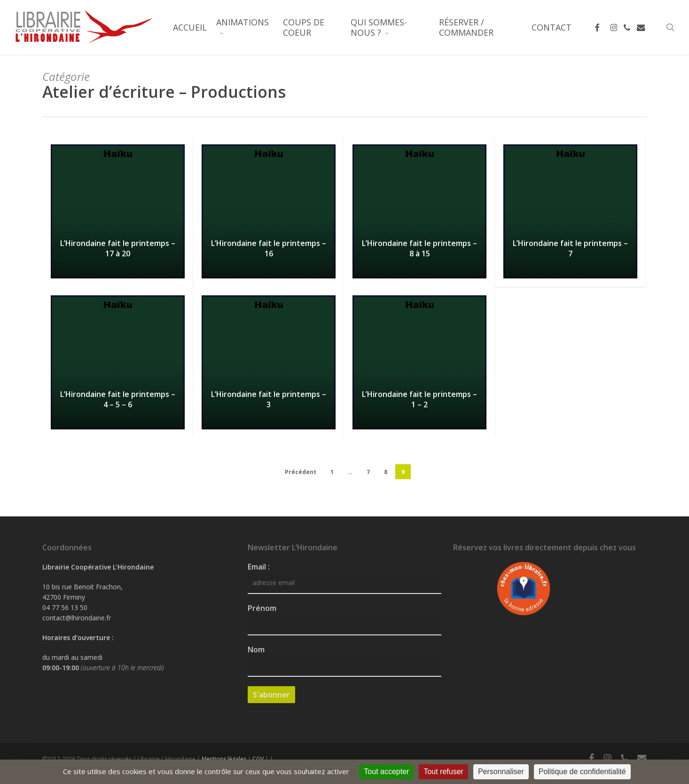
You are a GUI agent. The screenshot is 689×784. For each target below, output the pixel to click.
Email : (259, 567)
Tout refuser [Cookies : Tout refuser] (443, 772)
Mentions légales (224, 759)
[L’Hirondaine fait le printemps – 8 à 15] (419, 211)
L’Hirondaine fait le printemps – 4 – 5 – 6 (118, 399)
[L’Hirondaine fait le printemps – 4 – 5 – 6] (118, 362)
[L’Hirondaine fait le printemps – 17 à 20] (118, 211)
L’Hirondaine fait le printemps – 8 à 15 (419, 248)
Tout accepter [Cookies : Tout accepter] (386, 772)
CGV (258, 759)
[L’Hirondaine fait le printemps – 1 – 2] (419, 362)
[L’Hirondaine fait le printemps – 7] (570, 211)
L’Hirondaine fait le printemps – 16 (269, 248)
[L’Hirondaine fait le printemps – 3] (269, 362)
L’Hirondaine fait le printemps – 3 (269, 399)
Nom (256, 649)
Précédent (301, 472)
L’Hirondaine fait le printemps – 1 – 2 (419, 399)
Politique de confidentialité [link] (582, 772)
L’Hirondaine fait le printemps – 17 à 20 (118, 248)
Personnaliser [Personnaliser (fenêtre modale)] (501, 772)
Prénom (262, 608)
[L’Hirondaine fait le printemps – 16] (269, 211)
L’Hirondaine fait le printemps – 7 (570, 248)
